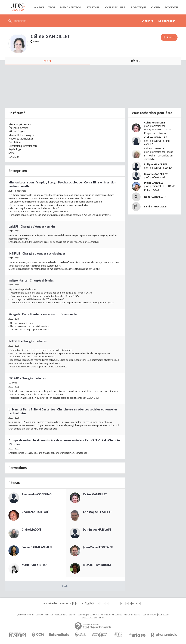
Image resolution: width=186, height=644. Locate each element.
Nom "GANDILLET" (155, 197)
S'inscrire (147, 21)
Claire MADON (31, 530)
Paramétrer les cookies (111, 615)
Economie (172, 7)
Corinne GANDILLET (156, 137)
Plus (65, 586)
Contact (39, 615)
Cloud (156, 7)
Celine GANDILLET (95, 494)
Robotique (139, 7)
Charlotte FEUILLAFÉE (36, 512)
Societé (72, 615)
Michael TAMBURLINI (97, 565)
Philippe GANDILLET (156, 164)
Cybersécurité (115, 7)
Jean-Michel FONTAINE (98, 547)
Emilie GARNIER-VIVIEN (37, 547)
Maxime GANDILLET (156, 174)
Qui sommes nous (25, 615)
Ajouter (171, 37)
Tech (52, 7)
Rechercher (19, 21)
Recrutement (61, 615)
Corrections (164, 615)
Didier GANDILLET (154, 183)
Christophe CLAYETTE (97, 512)
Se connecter (167, 21)
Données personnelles (88, 615)
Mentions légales (132, 615)
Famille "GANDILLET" (156, 206)
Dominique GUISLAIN (97, 530)
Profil (47, 61)
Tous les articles (149, 615)
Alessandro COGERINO (37, 494)
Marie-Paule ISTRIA (34, 565)
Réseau (136, 61)
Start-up (93, 7)
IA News (39, 7)
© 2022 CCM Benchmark (93, 618)
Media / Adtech (70, 7)
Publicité (49, 615)
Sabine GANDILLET (155, 148)
